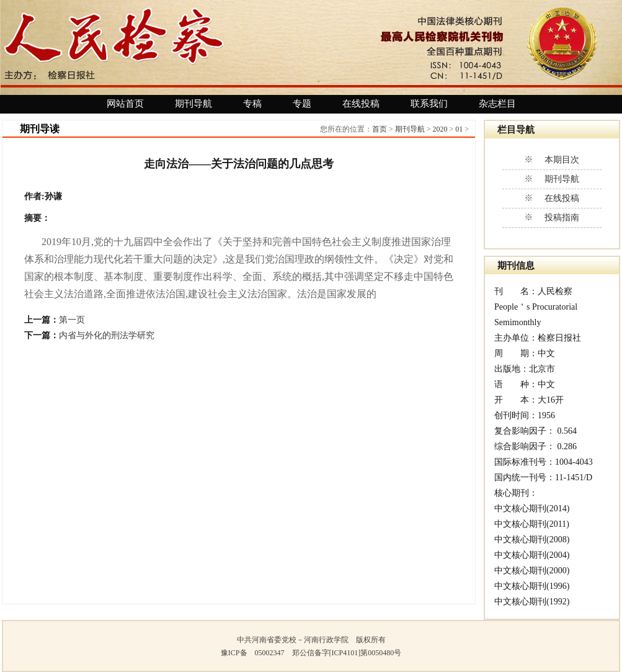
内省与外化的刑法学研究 (107, 335)
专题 (302, 104)
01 (459, 129)
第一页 (72, 320)
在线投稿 (361, 104)
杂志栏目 (497, 104)
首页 (380, 129)
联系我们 (429, 104)
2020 (440, 129)
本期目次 (562, 160)
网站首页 (125, 104)
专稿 (252, 104)
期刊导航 (193, 104)
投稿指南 (562, 217)
